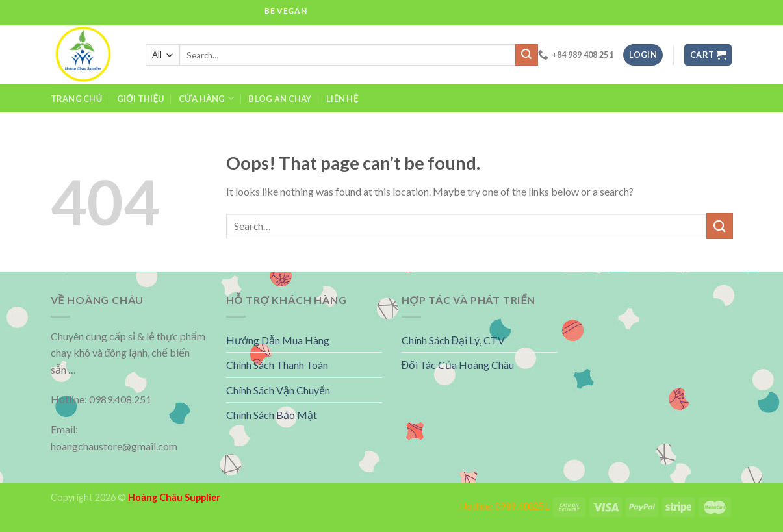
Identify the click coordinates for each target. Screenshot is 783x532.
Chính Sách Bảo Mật (272, 415)
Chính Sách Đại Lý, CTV (454, 340)
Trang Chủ (77, 99)
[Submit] (719, 226)
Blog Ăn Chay (280, 99)
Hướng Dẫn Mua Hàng (278, 340)
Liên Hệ (342, 99)
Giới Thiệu (141, 99)
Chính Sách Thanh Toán (277, 365)
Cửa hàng (206, 98)
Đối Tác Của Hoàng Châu (458, 365)
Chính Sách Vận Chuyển (278, 390)
